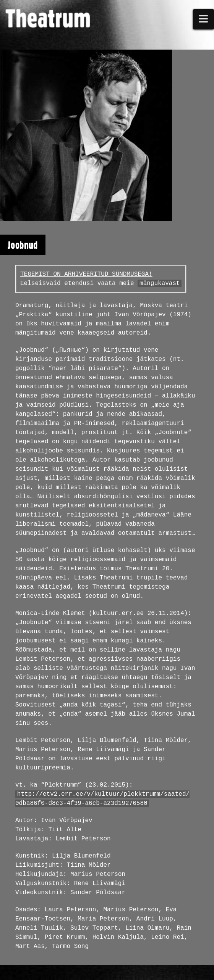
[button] (204, 19)
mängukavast (160, 283)
